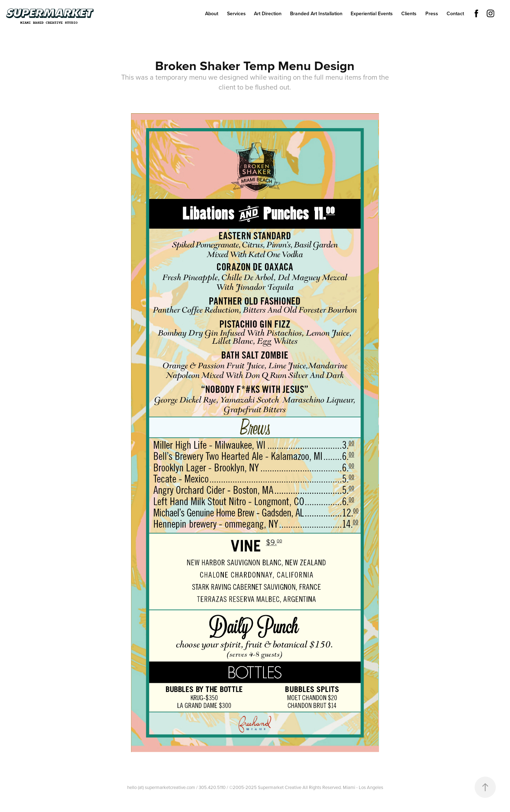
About (212, 13)
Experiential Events (372, 13)
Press (432, 13)
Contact (455, 13)
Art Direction (268, 13)
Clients (409, 13)
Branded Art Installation (316, 13)
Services (236, 13)
